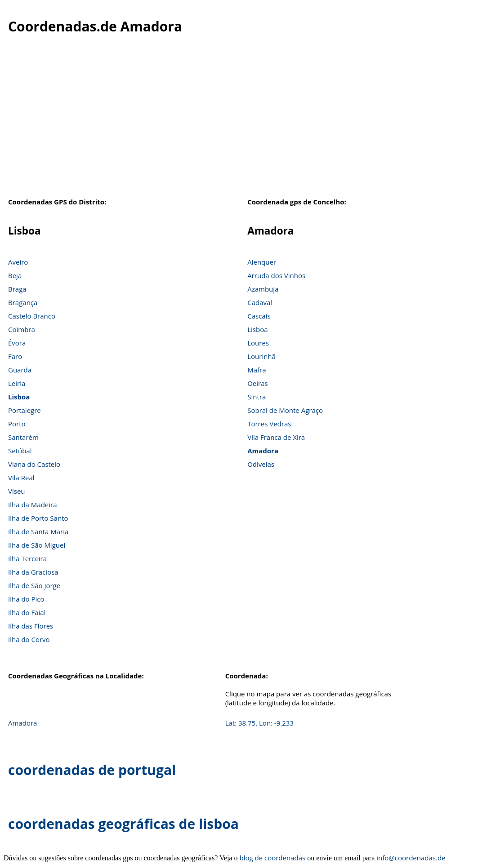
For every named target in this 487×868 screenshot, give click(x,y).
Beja (15, 275)
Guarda (20, 370)
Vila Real (21, 478)
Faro (15, 356)
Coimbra (22, 329)
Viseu (17, 491)
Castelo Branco (32, 316)
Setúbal (20, 451)
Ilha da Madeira (33, 505)
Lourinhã (261, 356)
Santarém (23, 437)
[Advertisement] (243, 121)
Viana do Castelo (34, 464)
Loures (258, 343)
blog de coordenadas (272, 858)
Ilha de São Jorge (34, 585)
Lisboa (19, 397)
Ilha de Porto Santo (38, 518)
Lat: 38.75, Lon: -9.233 (259, 723)
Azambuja (263, 289)
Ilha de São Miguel (37, 545)
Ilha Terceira (27, 558)
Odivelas (261, 464)
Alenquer (262, 262)
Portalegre (25, 410)
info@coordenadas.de (411, 858)
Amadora (263, 451)
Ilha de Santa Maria (38, 531)
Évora (17, 343)
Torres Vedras (269, 424)
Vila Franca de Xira (276, 437)
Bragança (23, 302)
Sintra (257, 397)
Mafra (257, 370)
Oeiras (258, 383)
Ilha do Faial (27, 612)
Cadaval (260, 302)
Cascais (259, 316)
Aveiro (18, 262)
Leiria (17, 383)
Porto (17, 424)
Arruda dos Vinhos (276, 275)
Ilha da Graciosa (33, 572)
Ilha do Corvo (29, 639)
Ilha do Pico (26, 599)
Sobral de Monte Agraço (285, 410)
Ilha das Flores (31, 626)
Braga (17, 289)
